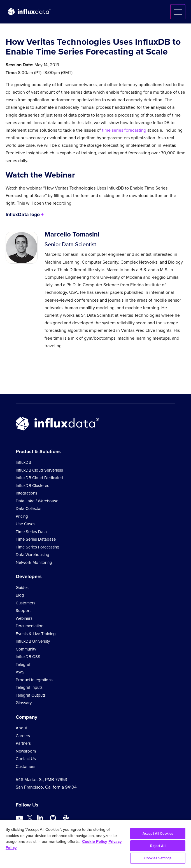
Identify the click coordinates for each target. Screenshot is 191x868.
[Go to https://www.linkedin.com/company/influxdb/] (40, 818)
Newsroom (26, 751)
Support (23, 611)
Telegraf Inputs (29, 687)
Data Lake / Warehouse (37, 501)
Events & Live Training (36, 634)
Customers (25, 603)
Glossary (24, 703)
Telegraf (23, 664)
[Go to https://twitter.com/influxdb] (30, 819)
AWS (20, 672)
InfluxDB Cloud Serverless (39, 470)
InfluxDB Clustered (33, 486)
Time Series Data (31, 532)
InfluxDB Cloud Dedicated (39, 478)
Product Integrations (34, 680)
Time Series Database (36, 539)
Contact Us (26, 759)
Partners (23, 743)
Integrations (26, 493)
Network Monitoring (34, 562)
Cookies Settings (158, 858)
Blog (20, 595)
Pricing (22, 516)
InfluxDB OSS (28, 657)
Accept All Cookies (158, 833)
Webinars (24, 618)
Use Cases (25, 524)
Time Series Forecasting (38, 547)
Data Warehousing (32, 555)
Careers (23, 736)
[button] (178, 12)
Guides (22, 588)
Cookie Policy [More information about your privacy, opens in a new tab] (95, 841)
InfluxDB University (33, 641)
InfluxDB (23, 462)
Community (26, 649)
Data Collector (29, 508)
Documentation (30, 626)
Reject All (158, 846)
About (21, 728)
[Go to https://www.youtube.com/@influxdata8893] (20, 818)
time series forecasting (124, 130)
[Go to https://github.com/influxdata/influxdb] (53, 818)
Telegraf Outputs (31, 695)
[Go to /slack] (66, 818)
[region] (95, 844)
